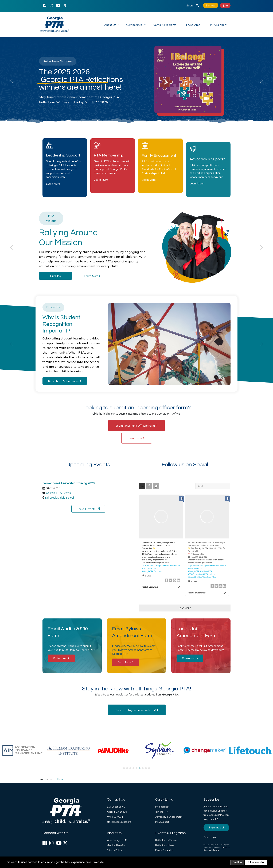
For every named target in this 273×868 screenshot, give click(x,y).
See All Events (88, 509)
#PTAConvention (195, 574)
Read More (158, 571)
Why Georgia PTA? (117, 840)
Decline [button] (237, 862)
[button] (11, 81)
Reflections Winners (166, 840)
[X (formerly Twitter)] (65, 5)
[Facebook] (45, 5)
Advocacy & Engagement (169, 817)
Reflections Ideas (165, 845)
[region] (136, 81)
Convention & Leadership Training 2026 (69, 483)
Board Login (210, 837)
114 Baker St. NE (116, 807)
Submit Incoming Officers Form (136, 426)
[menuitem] (112, 25)
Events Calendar (164, 850)
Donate (211, 5)
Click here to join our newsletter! (137, 710)
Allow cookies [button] (256, 862)
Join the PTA (162, 812)
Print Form (137, 438)
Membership (162, 807)
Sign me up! (216, 827)
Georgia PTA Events (58, 493)
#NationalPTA (206, 571)
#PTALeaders (209, 574)
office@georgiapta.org (119, 822)
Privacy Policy (114, 850)
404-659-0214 (115, 817)
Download (190, 658)
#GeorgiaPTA (148, 571)
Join (225, 5)
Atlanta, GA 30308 (117, 812)
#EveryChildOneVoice (197, 577)
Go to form (61, 658)
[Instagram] (51, 5)
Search (192, 5)
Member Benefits (116, 845)
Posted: (150, 587)
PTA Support (162, 822)
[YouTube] (58, 5)
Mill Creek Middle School (59, 498)
